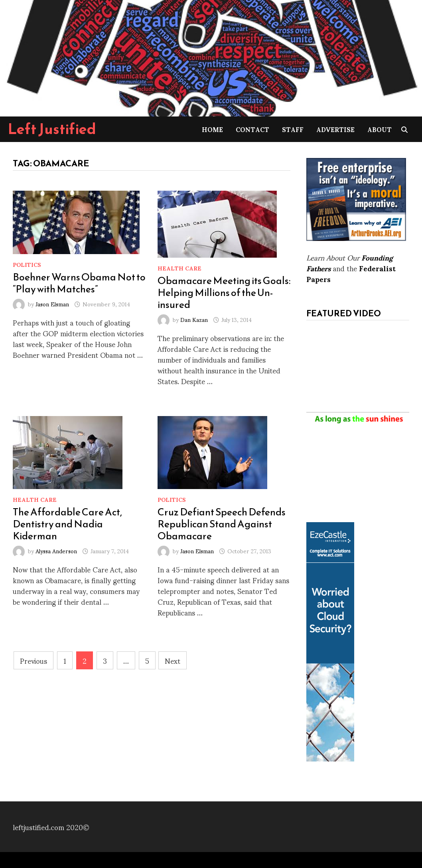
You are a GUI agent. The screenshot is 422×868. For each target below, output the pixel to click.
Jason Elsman (52, 304)
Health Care (179, 268)
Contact (252, 129)
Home (212, 129)
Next (173, 660)
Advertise (335, 129)
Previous (34, 660)
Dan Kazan (194, 319)
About (380, 129)
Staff (293, 129)
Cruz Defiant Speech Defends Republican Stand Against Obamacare (222, 524)
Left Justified (52, 129)
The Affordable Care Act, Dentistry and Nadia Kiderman (67, 524)
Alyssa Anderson (56, 551)
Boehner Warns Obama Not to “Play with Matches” (79, 283)
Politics (27, 264)
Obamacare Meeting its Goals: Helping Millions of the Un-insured (224, 292)
